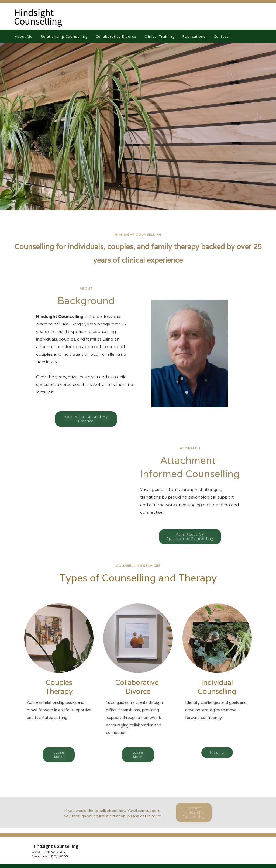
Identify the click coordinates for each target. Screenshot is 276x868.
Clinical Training (159, 36)
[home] (35, 16)
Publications (194, 36)
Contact (221, 36)
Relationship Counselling (64, 36)
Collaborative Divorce (116, 36)
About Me (24, 36)
